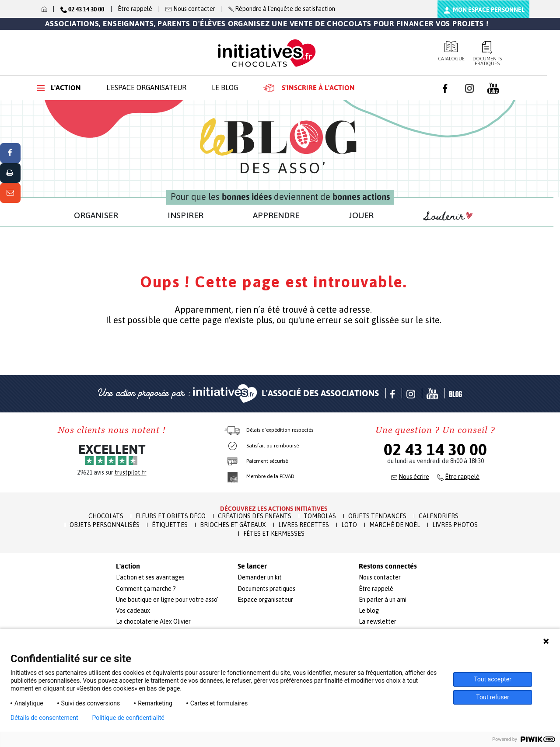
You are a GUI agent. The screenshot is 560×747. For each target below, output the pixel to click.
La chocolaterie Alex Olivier (153, 621)
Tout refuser (492, 697)
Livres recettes (304, 525)
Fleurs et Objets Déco (171, 516)
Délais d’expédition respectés (280, 430)
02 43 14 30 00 (435, 450)
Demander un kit (260, 577)
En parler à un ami (383, 600)
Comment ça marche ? (146, 589)
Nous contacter (380, 577)
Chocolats (106, 516)
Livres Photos (455, 525)
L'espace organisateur (146, 87)
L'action (59, 88)
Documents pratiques (488, 54)
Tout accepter (493, 679)
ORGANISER (96, 215)
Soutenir (448, 216)
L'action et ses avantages (150, 577)
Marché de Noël (395, 525)
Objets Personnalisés (105, 525)
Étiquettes (170, 525)
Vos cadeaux (133, 611)
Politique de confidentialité (128, 718)
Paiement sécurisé (267, 461)
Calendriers (439, 516)
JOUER (361, 215)
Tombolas (320, 516)
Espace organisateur (265, 600)
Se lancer (252, 566)
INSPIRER (185, 215)
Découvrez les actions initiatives (274, 509)
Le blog (225, 87)
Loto (349, 525)
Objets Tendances (377, 516)
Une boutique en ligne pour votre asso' (167, 600)
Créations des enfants (255, 516)
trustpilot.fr (131, 472)
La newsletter (378, 621)
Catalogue (451, 51)
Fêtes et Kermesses (274, 534)
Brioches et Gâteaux (233, 525)
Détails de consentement (44, 718)
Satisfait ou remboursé (273, 446)
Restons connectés (388, 566)
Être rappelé (135, 9)
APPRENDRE (276, 215)
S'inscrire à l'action (309, 88)
